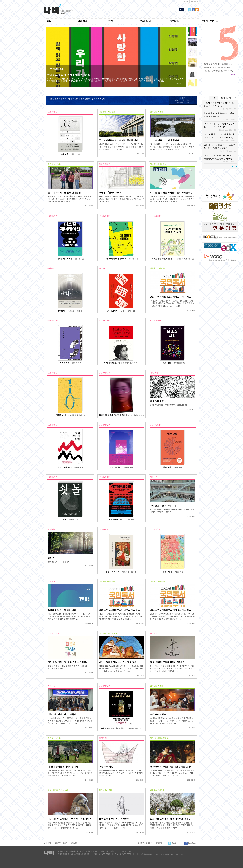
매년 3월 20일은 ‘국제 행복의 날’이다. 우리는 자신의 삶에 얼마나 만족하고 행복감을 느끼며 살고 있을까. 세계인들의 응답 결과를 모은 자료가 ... (70, 616)
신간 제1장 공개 (55, 69)
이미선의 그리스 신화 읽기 (109, 634)
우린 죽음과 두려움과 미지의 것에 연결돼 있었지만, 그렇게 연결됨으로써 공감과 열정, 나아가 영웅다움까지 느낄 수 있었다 (121, 773)
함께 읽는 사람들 (157, 112)
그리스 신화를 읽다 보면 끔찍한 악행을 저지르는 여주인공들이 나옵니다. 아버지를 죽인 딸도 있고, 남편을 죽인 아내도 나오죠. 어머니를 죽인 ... (172, 773)
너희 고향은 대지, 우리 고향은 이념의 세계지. (169, 405)
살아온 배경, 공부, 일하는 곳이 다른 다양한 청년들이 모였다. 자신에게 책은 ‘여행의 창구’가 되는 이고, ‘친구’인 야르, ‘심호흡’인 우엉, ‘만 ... (172, 721)
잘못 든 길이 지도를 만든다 (59, 562)
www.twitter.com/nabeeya (172, 854)
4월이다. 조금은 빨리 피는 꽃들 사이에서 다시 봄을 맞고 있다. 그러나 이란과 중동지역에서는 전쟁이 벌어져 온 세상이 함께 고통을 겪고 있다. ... (172, 199)
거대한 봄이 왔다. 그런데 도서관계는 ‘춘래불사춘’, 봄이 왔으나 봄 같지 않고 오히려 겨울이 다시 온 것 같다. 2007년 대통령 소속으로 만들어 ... (121, 147)
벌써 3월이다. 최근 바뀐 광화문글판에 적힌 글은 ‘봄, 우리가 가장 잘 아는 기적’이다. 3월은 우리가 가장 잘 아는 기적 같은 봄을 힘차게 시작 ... (172, 825)
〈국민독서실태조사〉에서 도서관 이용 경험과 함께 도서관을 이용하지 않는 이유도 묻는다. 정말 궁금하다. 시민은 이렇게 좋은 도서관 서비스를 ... (172, 303)
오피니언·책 (226, 98)
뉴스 (214, 98)
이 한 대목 (154, 373)
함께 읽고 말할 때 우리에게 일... (218, 64)
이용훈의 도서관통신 (107, 112)
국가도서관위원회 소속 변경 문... (219, 71)
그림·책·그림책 (105, 164)
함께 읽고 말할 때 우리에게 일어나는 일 (69, 75)
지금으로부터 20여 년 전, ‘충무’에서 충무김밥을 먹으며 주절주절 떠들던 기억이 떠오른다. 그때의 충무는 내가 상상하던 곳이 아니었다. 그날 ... (70, 199)
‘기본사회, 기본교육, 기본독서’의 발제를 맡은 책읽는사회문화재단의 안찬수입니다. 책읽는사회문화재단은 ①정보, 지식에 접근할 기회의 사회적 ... (70, 721)
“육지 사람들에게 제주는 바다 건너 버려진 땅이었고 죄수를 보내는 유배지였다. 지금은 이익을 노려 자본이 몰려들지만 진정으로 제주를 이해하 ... (172, 147)
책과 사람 (154, 477)
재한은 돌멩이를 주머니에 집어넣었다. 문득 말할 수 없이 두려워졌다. (77, 99)
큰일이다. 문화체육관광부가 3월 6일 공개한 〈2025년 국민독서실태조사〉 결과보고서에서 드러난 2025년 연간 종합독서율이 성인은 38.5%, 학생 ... (172, 616)
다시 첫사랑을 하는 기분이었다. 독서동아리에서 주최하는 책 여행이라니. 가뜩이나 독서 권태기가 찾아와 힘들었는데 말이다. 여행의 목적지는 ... (70, 773)
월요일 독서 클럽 (105, 790)
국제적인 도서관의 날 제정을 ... (218, 67)
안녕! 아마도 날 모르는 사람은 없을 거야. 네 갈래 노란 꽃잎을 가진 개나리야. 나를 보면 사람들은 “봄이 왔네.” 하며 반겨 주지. (122, 199)
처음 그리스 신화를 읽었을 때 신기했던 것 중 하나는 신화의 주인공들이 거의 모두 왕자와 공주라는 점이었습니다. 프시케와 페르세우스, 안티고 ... (70, 825)
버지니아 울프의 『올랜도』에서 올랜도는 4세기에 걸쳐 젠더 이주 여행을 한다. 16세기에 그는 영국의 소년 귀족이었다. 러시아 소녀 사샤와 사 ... (121, 825)
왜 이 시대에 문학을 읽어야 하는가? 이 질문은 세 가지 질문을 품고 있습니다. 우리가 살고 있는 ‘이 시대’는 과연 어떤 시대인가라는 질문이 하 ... (172, 669)
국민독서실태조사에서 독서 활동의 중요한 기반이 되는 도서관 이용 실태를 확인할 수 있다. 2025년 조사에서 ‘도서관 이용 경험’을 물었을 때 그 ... (121, 616)
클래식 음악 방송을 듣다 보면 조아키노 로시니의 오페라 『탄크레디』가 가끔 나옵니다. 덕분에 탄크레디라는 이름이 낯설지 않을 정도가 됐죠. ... (121, 669)
